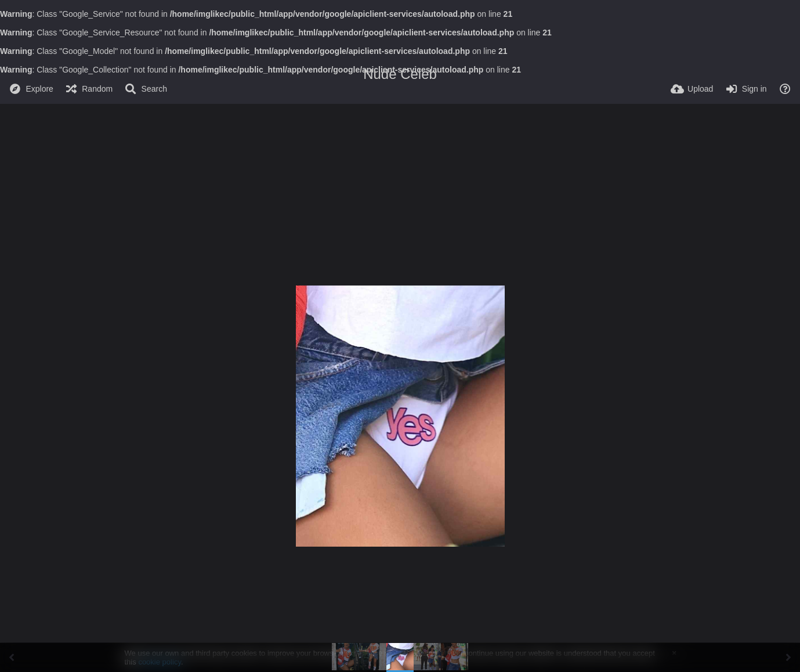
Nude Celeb (400, 74)
